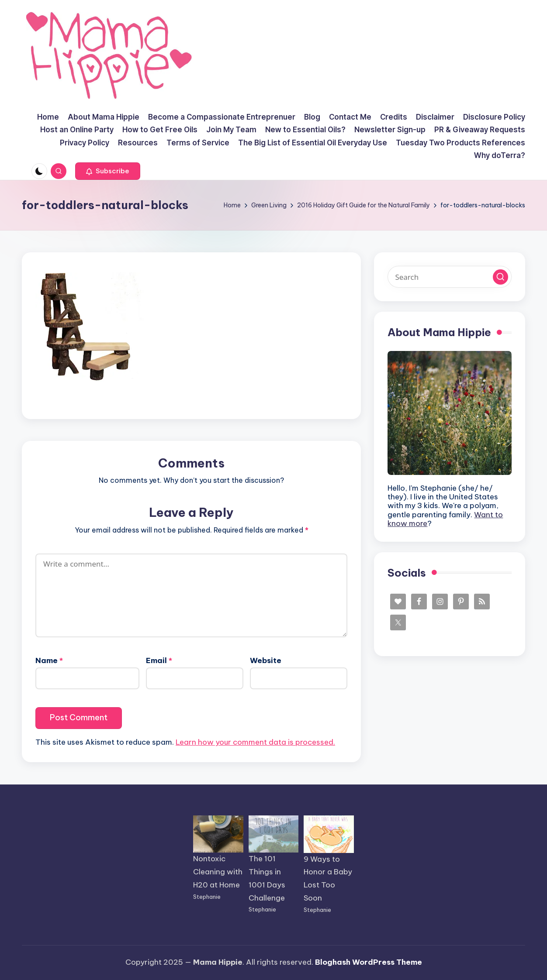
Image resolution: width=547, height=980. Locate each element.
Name (49, 660)
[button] (108, 171)
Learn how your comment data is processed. (255, 742)
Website (266, 660)
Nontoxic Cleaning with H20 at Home (218, 872)
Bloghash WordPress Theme (369, 962)
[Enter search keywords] (450, 277)
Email (159, 660)
